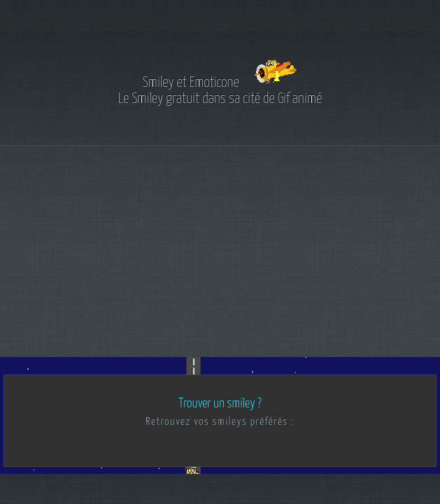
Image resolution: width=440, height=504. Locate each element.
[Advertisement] (220, 252)
